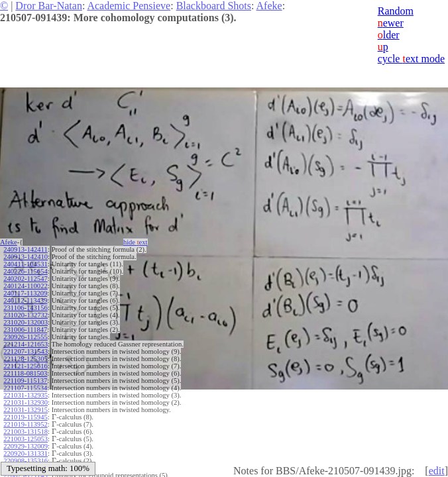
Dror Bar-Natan (49, 6)
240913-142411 (25, 249)
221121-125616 (25, 366)
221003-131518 (26, 432)
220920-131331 (26, 453)
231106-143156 (25, 308)
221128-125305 (25, 359)
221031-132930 (26, 402)
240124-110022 (25, 286)
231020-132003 (26, 322)
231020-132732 (26, 315)
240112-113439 (25, 300)
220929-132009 (26, 446)
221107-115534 (25, 388)
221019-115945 (25, 417)
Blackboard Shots (214, 6)
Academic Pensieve (129, 6)
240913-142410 (26, 257)
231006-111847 (25, 330)
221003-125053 (26, 439)
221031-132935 (26, 395)
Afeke (269, 6)
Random (396, 11)
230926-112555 (25, 337)
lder (389, 35)
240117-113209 (25, 293)
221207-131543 (26, 351)
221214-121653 (26, 344)
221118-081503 (25, 373)
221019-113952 (25, 424)
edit (437, 471)
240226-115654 (25, 271)
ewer (391, 23)
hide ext (136, 242)
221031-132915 (26, 410)
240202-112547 (25, 279)
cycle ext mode (411, 59)
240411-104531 (25, 264)
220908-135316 (26, 461)
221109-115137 (25, 381)
